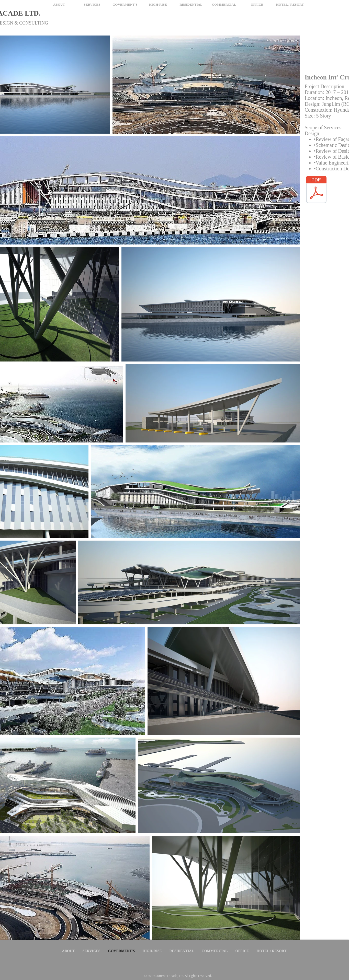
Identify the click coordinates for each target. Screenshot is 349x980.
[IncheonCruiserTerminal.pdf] (316, 190)
